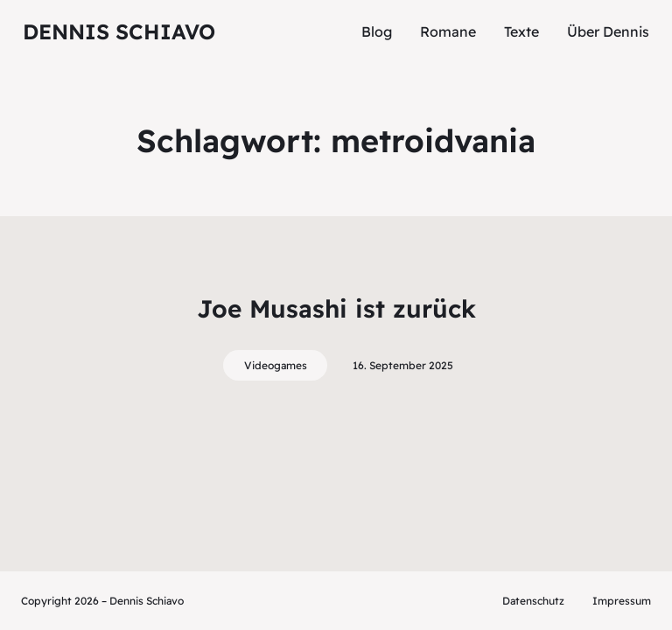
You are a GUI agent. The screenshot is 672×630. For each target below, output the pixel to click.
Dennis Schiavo (119, 31)
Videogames (276, 365)
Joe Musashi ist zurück (336, 308)
